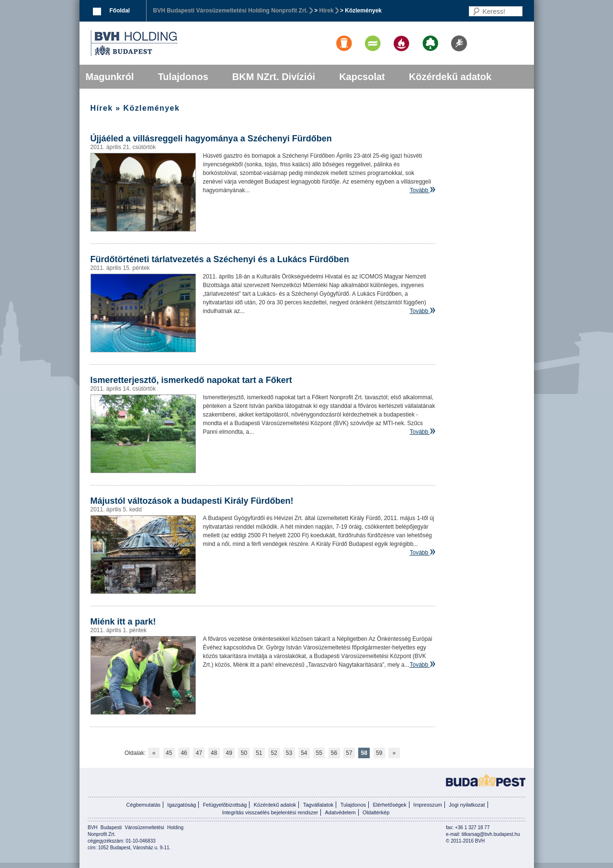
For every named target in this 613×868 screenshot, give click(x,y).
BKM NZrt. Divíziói (274, 77)
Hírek (327, 11)
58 (364, 753)
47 (199, 753)
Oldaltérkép (376, 812)
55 (319, 753)
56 (334, 753)
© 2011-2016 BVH (465, 841)
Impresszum (428, 805)
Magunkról (110, 77)
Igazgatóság (182, 805)
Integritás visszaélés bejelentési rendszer (270, 812)
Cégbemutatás (143, 805)
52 (274, 753)
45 (169, 753)
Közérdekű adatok (450, 77)
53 (289, 753)
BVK (167, 43)
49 (229, 753)
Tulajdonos (183, 77)
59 (379, 753)
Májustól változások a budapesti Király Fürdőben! (192, 501)
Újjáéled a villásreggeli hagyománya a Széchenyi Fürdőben (211, 139)
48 (214, 753)
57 (349, 753)
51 (259, 753)
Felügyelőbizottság (225, 805)
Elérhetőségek (389, 805)
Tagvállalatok (318, 805)
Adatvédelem (341, 812)
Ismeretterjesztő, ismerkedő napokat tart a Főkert (191, 380)
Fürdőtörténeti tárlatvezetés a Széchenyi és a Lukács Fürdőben (220, 259)
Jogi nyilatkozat (467, 805)
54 (304, 753)
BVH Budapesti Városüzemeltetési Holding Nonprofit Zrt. (231, 11)
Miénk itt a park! (123, 622)
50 (244, 753)
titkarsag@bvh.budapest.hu (491, 834)
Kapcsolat (362, 77)
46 (184, 753)
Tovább (419, 190)
